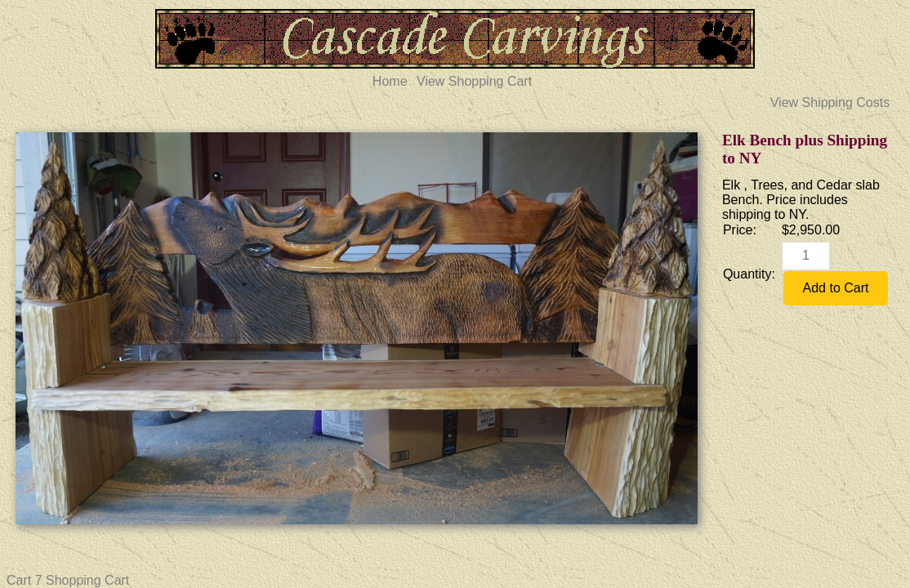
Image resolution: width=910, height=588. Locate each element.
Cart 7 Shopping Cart (68, 580)
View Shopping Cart (474, 81)
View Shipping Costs (830, 102)
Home (390, 81)
